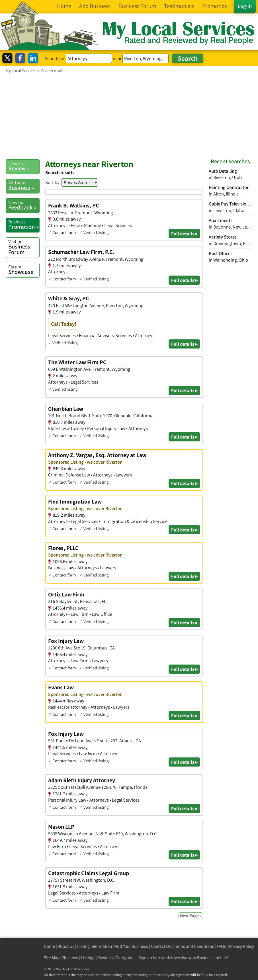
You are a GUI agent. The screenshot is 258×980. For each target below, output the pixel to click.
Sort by (52, 182)
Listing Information (95, 946)
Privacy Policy (241, 946)
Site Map (52, 958)
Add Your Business (131, 946)
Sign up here (150, 958)
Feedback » (24, 205)
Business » (24, 186)
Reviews (70, 958)
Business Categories (117, 958)
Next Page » (191, 916)
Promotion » (24, 225)
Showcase (24, 270)
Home (49, 946)
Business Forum (24, 247)
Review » (24, 166)
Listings (88, 958)
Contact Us (161, 946)
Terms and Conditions (194, 946)
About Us (66, 946)
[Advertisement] (129, 116)
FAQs (221, 946)
